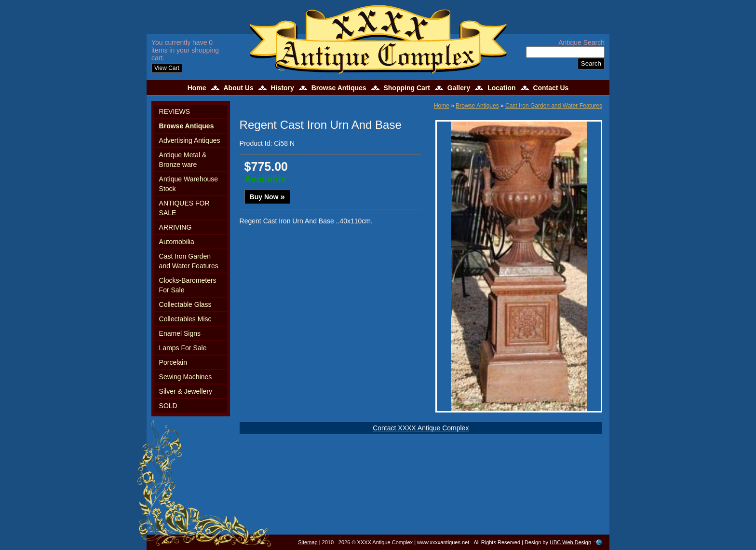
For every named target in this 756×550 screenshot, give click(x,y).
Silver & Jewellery (186, 391)
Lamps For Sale (183, 348)
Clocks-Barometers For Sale (188, 285)
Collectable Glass (185, 304)
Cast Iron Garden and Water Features (189, 261)
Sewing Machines (186, 377)
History (283, 88)
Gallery (459, 88)
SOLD (168, 406)
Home (197, 88)
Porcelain (173, 362)
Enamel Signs (180, 333)
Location (501, 88)
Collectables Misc (185, 319)
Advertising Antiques (190, 140)
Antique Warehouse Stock (189, 184)
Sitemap (308, 542)
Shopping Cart (406, 88)
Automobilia (177, 242)
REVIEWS (175, 111)
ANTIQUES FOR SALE (184, 208)
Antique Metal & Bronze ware (183, 160)
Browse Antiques (339, 88)
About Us (238, 88)
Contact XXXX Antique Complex (421, 428)
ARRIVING (175, 227)
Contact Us (551, 88)
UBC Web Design (570, 542)
